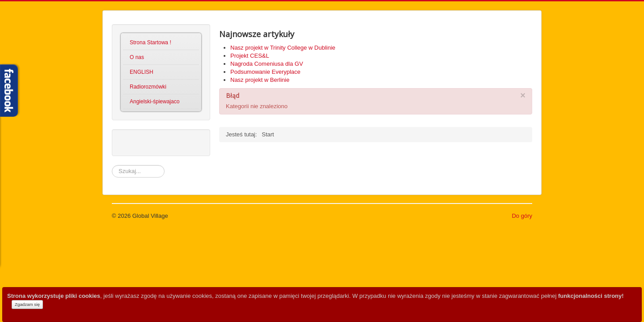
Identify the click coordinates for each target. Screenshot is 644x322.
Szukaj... (112, 165)
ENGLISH (142, 72)
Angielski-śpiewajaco (155, 102)
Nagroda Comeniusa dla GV (267, 64)
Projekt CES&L (250, 56)
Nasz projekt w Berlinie (260, 80)
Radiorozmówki (148, 87)
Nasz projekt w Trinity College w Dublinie (283, 48)
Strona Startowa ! (150, 42)
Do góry (522, 216)
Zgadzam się (27, 304)
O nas (137, 57)
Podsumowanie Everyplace (265, 72)
